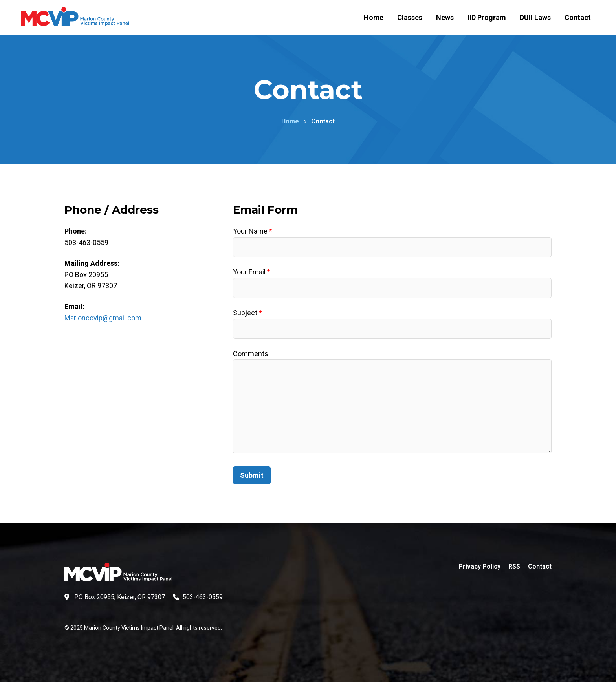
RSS (514, 566)
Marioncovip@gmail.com (103, 318)
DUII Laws (535, 17)
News (445, 17)
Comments (251, 354)
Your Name (253, 231)
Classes (410, 17)
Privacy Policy (479, 566)
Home (374, 17)
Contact (578, 17)
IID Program (487, 17)
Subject (247, 313)
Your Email (252, 272)
